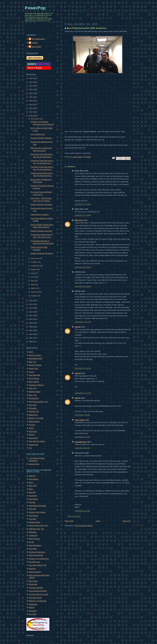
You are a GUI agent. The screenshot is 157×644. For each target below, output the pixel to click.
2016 (31, 116)
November (35, 258)
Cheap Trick (33, 368)
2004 (31, 342)
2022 (31, 93)
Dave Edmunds (34, 375)
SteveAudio (33, 584)
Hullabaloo (33, 532)
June (33, 277)
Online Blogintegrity (36, 555)
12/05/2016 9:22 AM (82, 511)
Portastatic (33, 408)
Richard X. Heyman (36, 418)
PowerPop (35, 8)
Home (98, 521)
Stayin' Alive (33, 581)
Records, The (34, 411)
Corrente (32, 502)
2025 (31, 82)
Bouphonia (33, 496)
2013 (31, 308)
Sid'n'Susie (33, 431)
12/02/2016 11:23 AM (83, 215)
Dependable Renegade (37, 506)
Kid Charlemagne (38, 39)
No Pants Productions (37, 552)
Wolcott (32, 607)
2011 (31, 316)
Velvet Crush (34, 445)
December (35, 119)
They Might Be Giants (37, 441)
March (34, 288)
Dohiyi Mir (32, 509)
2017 (31, 112)
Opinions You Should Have (39, 559)
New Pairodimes (35, 545)
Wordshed (33, 611)
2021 (31, 97)
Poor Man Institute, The (37, 565)
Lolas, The (33, 388)
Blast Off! (32, 492)
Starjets (32, 435)
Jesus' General (34, 539)
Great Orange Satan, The (38, 525)
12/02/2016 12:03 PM (83, 322)
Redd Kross (33, 415)
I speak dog (33, 535)
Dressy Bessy (34, 378)
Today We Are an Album (40, 214)
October (34, 262)
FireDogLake (34, 516)
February (35, 292)
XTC (30, 448)
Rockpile (32, 425)
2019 (31, 105)
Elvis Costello (34, 382)
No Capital (33, 549)
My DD (31, 542)
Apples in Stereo (35, 355)
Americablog (33, 479)
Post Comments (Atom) (84, 526)
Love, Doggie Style (38, 134)
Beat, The (32, 362)
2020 (31, 101)
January (34, 296)
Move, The (33, 395)
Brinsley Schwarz (35, 365)
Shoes (31, 428)
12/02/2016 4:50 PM (82, 437)
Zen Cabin (33, 614)
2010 (31, 319)
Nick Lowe (33, 405)
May (33, 281)
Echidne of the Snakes (37, 512)
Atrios (31, 482)
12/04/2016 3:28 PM (82, 448)
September (35, 266)
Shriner (78, 398)
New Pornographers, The (38, 402)
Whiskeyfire (33, 604)
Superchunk (33, 438)
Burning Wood (34, 464)
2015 (31, 301)
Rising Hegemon (35, 572)
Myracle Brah (34, 398)
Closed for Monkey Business (41, 138)
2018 (31, 108)
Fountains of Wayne (36, 385)
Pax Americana (34, 562)
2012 (31, 312)
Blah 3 (31, 489)
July (33, 273)
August (34, 269)
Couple (31, 372)
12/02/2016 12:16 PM (83, 368)
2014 (31, 304)
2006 (31, 334)
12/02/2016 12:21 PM (83, 393)
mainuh (78, 327)
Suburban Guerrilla (36, 588)
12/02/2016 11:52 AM (83, 267)
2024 (31, 86)
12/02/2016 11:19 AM (83, 204)
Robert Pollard (34, 421)
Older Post (127, 521)
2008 (31, 327)
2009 (31, 323)
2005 (31, 338)
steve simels (80, 420)
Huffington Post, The (36, 529)
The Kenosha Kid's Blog (38, 591)
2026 (31, 78)
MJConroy (79, 220)
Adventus (32, 476)
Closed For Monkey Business (42, 253)
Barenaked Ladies (35, 358)
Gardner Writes (34, 522)
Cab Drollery (33, 499)
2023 (31, 90)
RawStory (32, 569)
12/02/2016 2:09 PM (82, 415)
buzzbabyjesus (81, 442)
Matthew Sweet (34, 392)
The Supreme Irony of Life (38, 594)
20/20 (31, 352)
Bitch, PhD (33, 486)
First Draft (32, 519)
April (33, 285)
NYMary (35, 43)
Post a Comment (74, 516)
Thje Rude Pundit (35, 598)
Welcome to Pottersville (37, 601)
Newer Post (69, 521)
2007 (31, 330)
